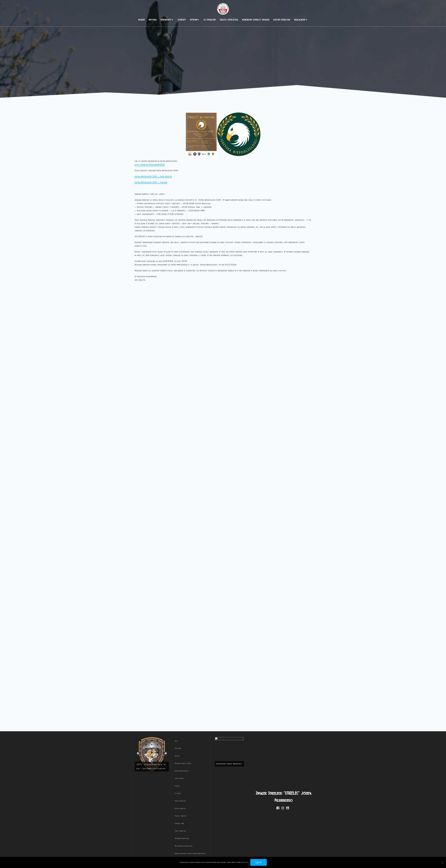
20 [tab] (247, 854)
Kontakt (182, 20)
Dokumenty (166, 20)
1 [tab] (138, 854)
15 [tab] (218, 854)
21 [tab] (253, 854)
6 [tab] (167, 854)
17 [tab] (230, 854)
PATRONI (194, 20)
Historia (153, 20)
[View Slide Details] (207, 784)
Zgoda (259, 862)
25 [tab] (276, 854)
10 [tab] (190, 854)
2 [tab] (144, 854)
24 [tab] (270, 854)
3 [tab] (149, 854)
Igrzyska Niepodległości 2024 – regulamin (151, 182)
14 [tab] (213, 854)
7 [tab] (172, 854)
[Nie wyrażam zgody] (442, 862)
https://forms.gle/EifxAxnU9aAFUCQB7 (150, 165)
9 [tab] (184, 854)
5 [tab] (161, 854)
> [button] (275, 784)
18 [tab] (236, 854)
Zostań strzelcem (282, 20)
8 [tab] (178, 854)
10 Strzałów (210, 20)
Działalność (300, 20)
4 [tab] (155, 854)
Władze (141, 20)
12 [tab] (201, 854)
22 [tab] (259, 854)
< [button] (138, 784)
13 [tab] (207, 854)
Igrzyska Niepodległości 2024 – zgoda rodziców (153, 176)
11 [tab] (196, 854)
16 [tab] (224, 854)
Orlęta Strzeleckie (229, 20)
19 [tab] (241, 854)
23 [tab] (264, 854)
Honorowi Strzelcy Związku (256, 20)
